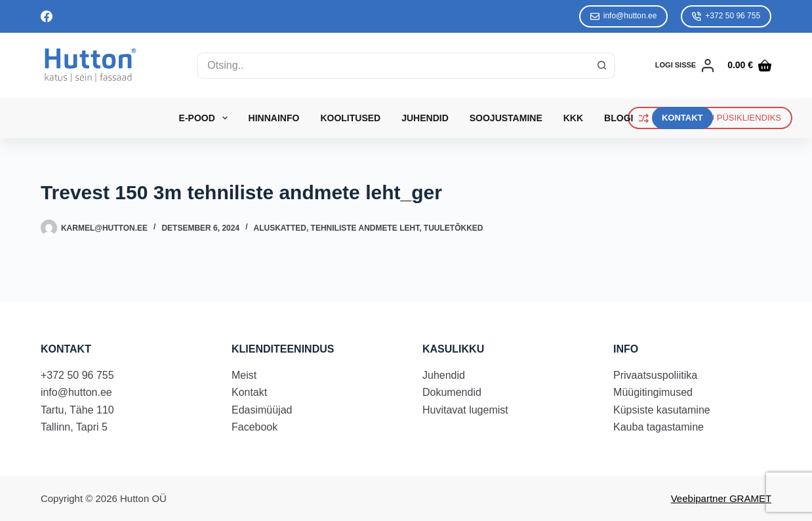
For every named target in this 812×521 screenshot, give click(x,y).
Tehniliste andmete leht (365, 228)
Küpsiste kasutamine (662, 410)
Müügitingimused (653, 392)
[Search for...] (393, 66)
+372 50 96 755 (726, 16)
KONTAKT (682, 118)
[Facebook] (47, 16)
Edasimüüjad (262, 410)
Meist (244, 375)
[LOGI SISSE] (685, 66)
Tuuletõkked (454, 228)
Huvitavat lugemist (465, 410)
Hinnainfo (274, 118)
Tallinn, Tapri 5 (74, 427)
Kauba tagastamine (659, 427)
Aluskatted (279, 228)
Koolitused (350, 118)
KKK (573, 118)
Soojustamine (506, 118)
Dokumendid (452, 392)
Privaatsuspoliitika (655, 375)
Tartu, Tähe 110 (77, 410)
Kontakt (249, 392)
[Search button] (602, 66)
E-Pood (206, 118)
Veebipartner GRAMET (721, 498)
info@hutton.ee (624, 16)
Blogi (619, 118)
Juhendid (425, 118)
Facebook (254, 427)
